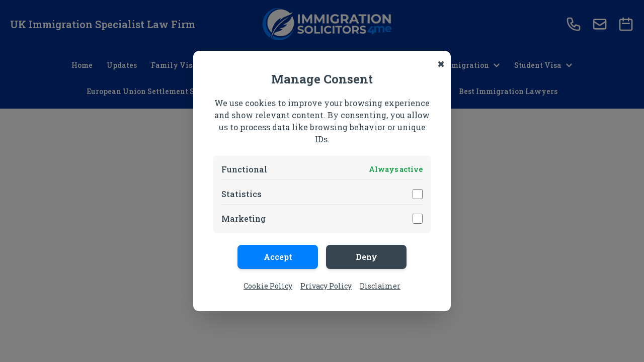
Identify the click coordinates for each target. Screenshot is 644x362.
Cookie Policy (268, 286)
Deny (367, 257)
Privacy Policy (326, 286)
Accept (278, 257)
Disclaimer (380, 286)
